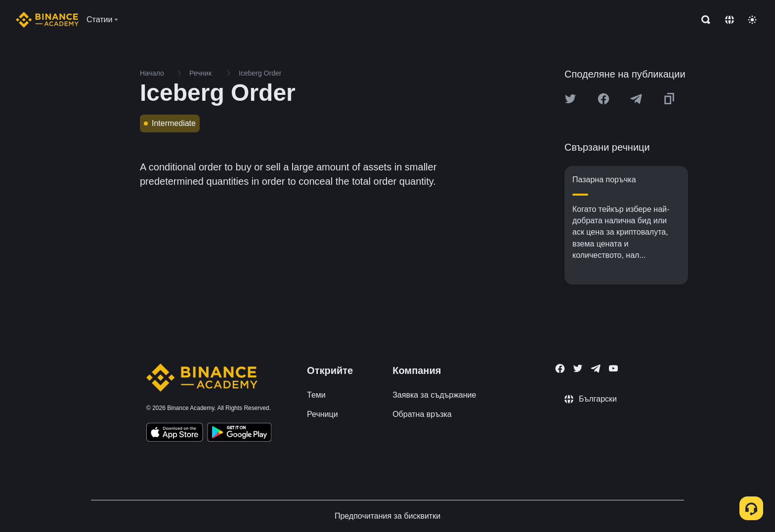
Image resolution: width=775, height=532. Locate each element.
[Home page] (47, 20)
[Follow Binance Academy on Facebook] (560, 368)
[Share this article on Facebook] (603, 99)
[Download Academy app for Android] (239, 434)
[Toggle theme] (752, 20)
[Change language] (730, 20)
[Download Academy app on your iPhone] (175, 434)
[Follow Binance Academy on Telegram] (596, 368)
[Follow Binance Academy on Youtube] (613, 368)
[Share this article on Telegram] (636, 99)
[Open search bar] (703, 20)
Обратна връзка (422, 414)
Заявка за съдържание (434, 395)
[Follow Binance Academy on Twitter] (578, 368)
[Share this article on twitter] (570, 99)
